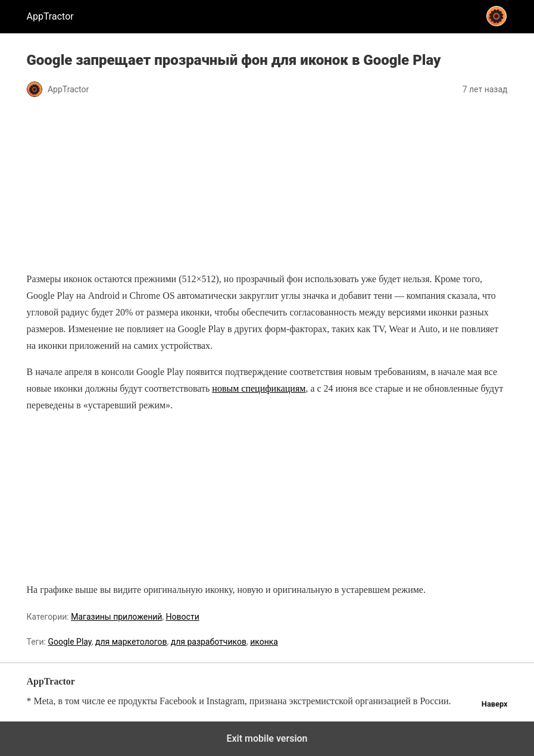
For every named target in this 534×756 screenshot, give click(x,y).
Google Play (69, 642)
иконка (264, 642)
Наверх (495, 704)
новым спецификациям (259, 388)
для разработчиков (209, 642)
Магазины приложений (116, 617)
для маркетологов (131, 642)
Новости (183, 617)
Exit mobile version (267, 738)
